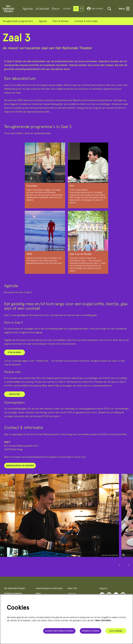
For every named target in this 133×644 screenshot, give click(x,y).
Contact (67, 9)
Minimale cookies (91, 631)
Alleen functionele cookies (59, 631)
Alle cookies (116, 631)
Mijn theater (95, 9)
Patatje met (15, 393)
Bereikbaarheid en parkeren (20, 464)
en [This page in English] (81, 8)
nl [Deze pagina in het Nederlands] (76, 8)
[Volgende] (129, 566)
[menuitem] (28, 9)
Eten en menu (15, 351)
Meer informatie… (104, 620)
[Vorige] (120, 566)
